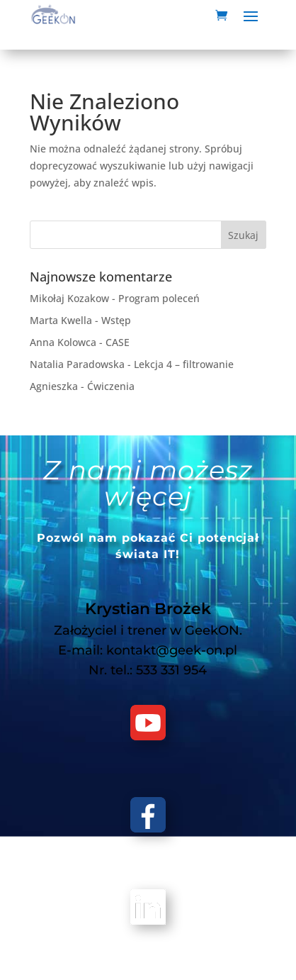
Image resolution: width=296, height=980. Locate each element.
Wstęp (116, 320)
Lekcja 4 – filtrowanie (184, 364)
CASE (118, 342)
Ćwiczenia (111, 386)
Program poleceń (159, 298)
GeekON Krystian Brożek (170, 954)
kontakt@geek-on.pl (172, 650)
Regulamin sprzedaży (183, 971)
